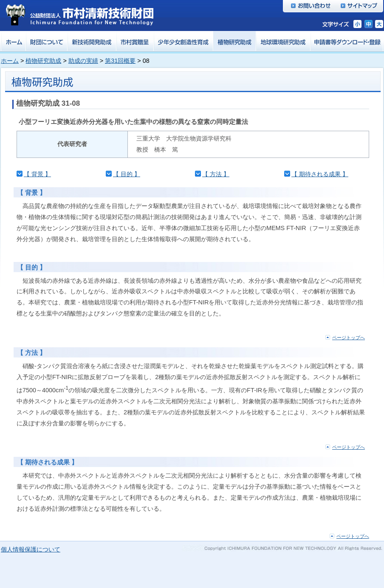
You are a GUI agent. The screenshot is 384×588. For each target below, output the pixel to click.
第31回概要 (120, 61)
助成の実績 (83, 61)
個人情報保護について (31, 549)
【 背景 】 (37, 174)
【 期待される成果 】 (320, 174)
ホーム (10, 61)
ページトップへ (349, 338)
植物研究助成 (43, 61)
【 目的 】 (127, 174)
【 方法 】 (216, 174)
